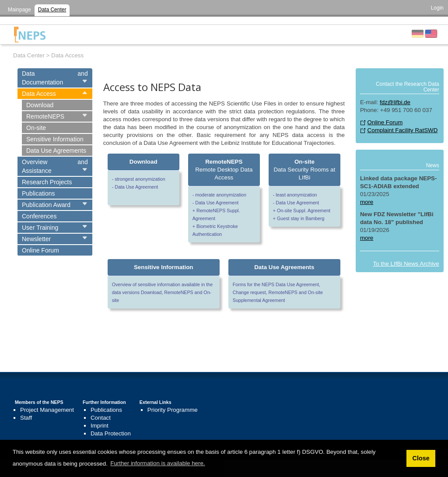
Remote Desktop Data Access (224, 170)
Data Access (39, 94)
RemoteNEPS (45, 116)
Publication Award (46, 205)
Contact (101, 418)
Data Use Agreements (56, 151)
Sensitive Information (55, 139)
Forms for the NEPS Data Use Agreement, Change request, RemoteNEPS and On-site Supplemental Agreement (278, 292)
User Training (40, 228)
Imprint (100, 426)
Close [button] (421, 458)
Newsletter (36, 239)
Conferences (39, 216)
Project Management (47, 410)
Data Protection (111, 433)
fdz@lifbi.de (395, 102)
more (367, 202)
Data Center (52, 10)
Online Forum (40, 250)
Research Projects (47, 182)
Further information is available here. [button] (157, 463)
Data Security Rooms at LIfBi (304, 170)
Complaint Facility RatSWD (403, 130)
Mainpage (19, 10)
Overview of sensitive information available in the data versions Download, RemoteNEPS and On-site (162, 292)
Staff (26, 418)
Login (437, 8)
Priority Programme (173, 410)
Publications (38, 193)
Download (40, 105)
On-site (36, 128)
